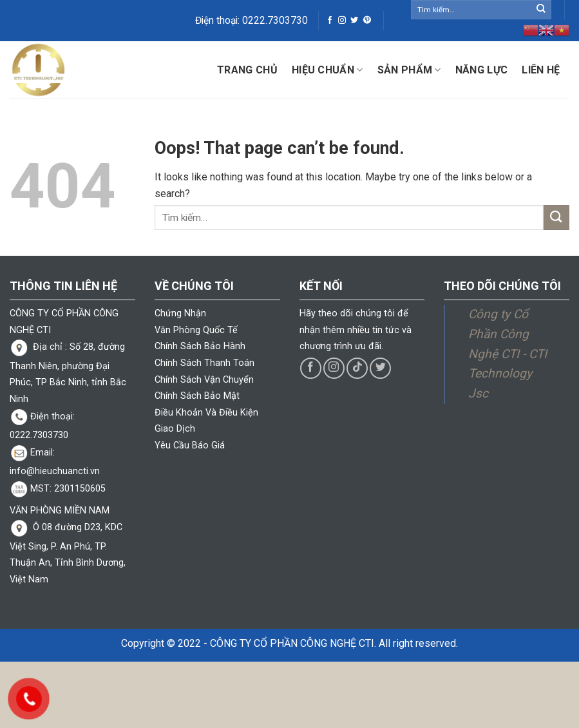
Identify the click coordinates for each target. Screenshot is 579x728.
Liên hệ (541, 70)
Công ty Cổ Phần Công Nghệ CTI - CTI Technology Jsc (508, 354)
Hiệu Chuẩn (327, 70)
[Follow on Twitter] (354, 21)
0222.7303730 (275, 21)
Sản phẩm (409, 70)
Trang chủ (247, 70)
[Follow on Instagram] (342, 21)
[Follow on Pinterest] (367, 21)
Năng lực (482, 70)
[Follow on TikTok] (357, 368)
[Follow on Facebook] (330, 21)
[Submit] (541, 10)
